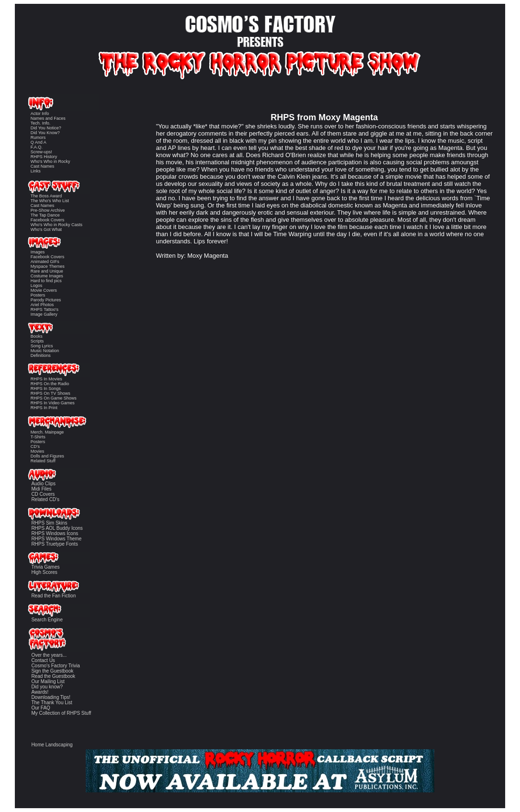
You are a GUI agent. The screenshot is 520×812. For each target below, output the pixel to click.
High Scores (44, 572)
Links (36, 171)
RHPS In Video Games (53, 403)
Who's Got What (46, 229)
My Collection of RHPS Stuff (61, 713)
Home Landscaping (52, 745)
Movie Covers (44, 290)
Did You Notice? (46, 128)
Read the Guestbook (53, 676)
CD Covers (43, 494)
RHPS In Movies (46, 379)
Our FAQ (40, 708)
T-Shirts (38, 437)
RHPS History (44, 157)
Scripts (37, 341)
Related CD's (45, 499)
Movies (38, 451)
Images (38, 252)
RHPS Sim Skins (49, 523)
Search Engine (47, 620)
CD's (35, 446)
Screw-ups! (41, 152)
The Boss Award (46, 196)
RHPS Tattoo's (45, 309)
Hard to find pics (46, 281)
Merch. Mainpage (47, 432)
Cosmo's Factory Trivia (55, 666)
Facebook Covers (48, 220)
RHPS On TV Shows (51, 393)
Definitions (41, 355)
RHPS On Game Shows (54, 398)
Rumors (38, 137)
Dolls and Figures (47, 456)
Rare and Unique (47, 271)
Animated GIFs (45, 262)
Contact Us (43, 660)
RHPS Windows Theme (56, 539)
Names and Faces (48, 118)
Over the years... (49, 655)
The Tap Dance (45, 215)
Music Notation (45, 351)
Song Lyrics (42, 346)
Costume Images (47, 276)
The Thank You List (51, 703)
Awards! (40, 692)
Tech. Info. (41, 123)
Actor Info (40, 114)
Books (37, 336)
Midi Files (41, 489)
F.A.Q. (37, 147)
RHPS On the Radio (50, 384)
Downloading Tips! (51, 697)
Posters (38, 295)
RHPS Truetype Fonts (54, 544)
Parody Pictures (46, 300)
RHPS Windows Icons (55, 533)
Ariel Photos (42, 305)
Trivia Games (45, 567)
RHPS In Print (44, 408)
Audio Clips (43, 484)
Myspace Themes (48, 266)
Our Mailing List (48, 681)
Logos (37, 286)
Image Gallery (44, 314)
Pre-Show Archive (48, 210)
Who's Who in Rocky (51, 161)
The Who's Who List (50, 201)
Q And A (39, 142)
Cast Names (43, 166)
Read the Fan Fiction (53, 596)
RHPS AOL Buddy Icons (57, 528)
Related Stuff (43, 461)
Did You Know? (45, 133)
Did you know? (47, 687)
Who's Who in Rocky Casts (57, 225)
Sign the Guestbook (52, 671)
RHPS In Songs (46, 389)
